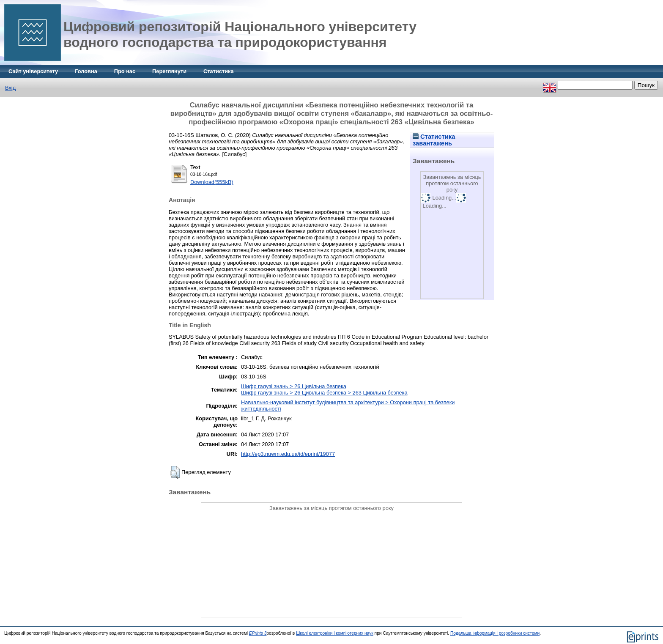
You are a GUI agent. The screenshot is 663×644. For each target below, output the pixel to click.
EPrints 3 (258, 633)
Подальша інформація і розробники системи (495, 633)
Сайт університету (33, 71)
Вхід (10, 88)
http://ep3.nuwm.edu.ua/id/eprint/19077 (288, 454)
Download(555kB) (212, 182)
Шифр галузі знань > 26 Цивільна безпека (294, 386)
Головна (86, 71)
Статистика (219, 71)
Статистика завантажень (434, 140)
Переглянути (169, 71)
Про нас (125, 71)
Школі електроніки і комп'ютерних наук (335, 633)
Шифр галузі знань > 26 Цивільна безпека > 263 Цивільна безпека (324, 393)
